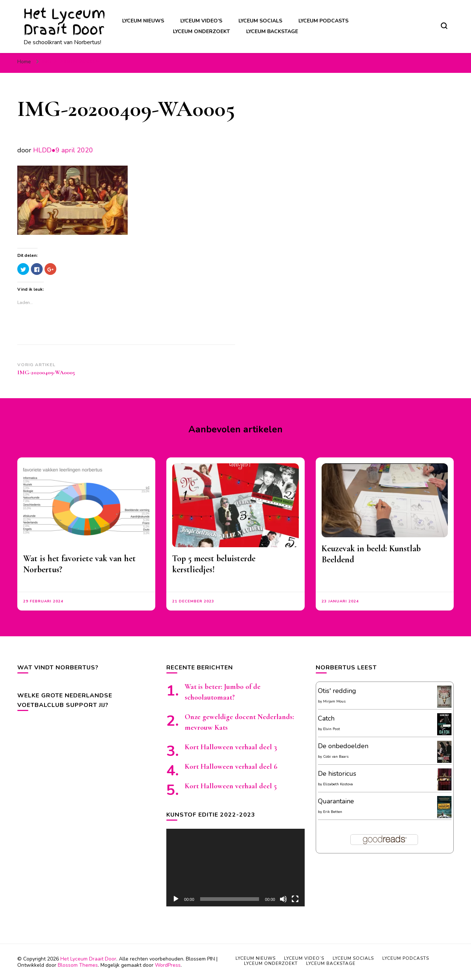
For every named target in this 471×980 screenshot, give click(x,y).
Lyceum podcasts (323, 21)
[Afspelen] (176, 899)
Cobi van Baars (336, 757)
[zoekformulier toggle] (444, 26)
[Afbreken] (283, 899)
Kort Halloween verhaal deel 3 (231, 747)
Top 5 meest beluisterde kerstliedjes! (214, 564)
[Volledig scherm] (295, 899)
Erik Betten (333, 812)
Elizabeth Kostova (338, 784)
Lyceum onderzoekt (201, 31)
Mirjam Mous (334, 701)
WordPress (168, 965)
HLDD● (44, 150)
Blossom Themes (78, 965)
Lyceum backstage (272, 31)
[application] (235, 868)
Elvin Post (332, 729)
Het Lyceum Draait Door (65, 22)
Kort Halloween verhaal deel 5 (231, 786)
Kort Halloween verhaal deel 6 (231, 767)
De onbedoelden (343, 746)
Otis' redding (337, 691)
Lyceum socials (260, 21)
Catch (326, 718)
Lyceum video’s (201, 21)
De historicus (337, 774)
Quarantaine (336, 801)
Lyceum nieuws (143, 21)
